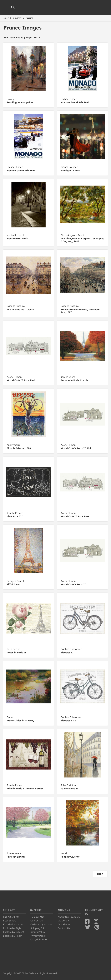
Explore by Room (13, 936)
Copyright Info (39, 939)
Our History (64, 924)
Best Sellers (10, 921)
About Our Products (69, 917)
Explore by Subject (13, 932)
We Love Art (65, 921)
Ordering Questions (41, 924)
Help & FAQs (37, 917)
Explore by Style (12, 928)
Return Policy (38, 932)
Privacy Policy (38, 936)
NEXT (100, 874)
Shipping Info (38, 928)
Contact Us (37, 921)
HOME (6, 18)
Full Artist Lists (11, 917)
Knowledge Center (13, 924)
